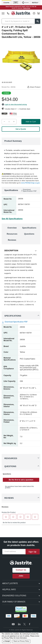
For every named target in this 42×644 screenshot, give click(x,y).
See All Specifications (12, 219)
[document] (21, 638)
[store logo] (21, 13)
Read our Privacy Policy (21, 641)
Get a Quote (21, 129)
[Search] (38, 21)
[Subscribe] (32, 552)
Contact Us (21, 570)
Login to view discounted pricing (14, 104)
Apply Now (27, 8)
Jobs (21, 576)
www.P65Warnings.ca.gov (30, 183)
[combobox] (21, 21)
